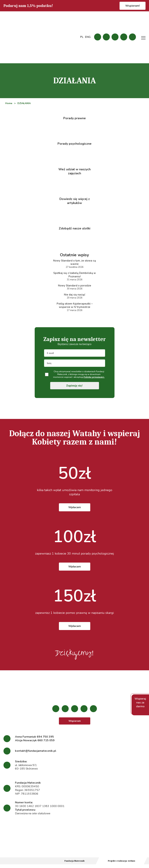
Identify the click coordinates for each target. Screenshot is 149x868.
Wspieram (74, 725)
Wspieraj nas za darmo (140, 705)
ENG (88, 37)
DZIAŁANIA (24, 103)
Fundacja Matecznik (74, 865)
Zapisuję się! (74, 389)
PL (82, 37)
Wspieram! (133, 6)
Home (9, 103)
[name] (75, 366)
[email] (75, 356)
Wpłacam (75, 510)
